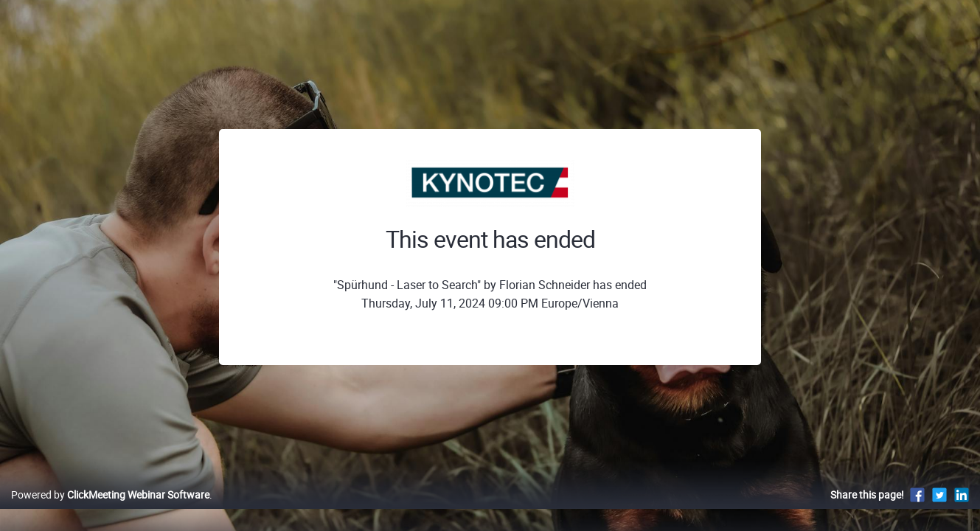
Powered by (110, 510)
